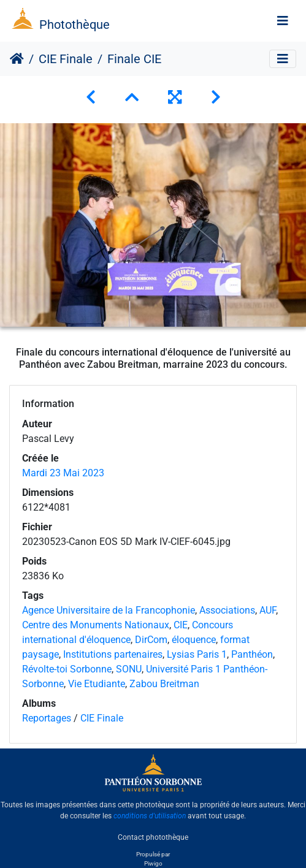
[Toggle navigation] (283, 21)
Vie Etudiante (97, 684)
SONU (129, 669)
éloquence (194, 640)
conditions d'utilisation (150, 816)
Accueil (17, 59)
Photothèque (75, 25)
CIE (181, 625)
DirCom (151, 640)
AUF (268, 610)
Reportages (47, 718)
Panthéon (252, 654)
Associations (227, 610)
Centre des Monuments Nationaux (96, 625)
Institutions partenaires (113, 654)
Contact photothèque (153, 837)
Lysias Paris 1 (197, 654)
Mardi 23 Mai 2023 (63, 473)
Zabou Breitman (164, 684)
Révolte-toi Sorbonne (67, 669)
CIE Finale (66, 59)
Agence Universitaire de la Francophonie (109, 610)
